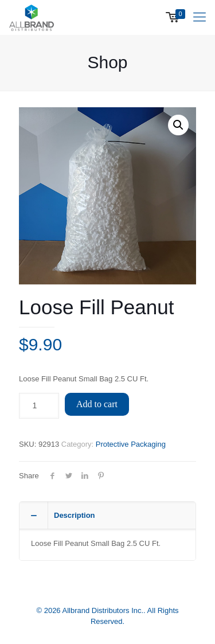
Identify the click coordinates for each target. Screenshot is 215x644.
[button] (178, 125)
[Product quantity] (39, 406)
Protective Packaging (131, 444)
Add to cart (97, 404)
